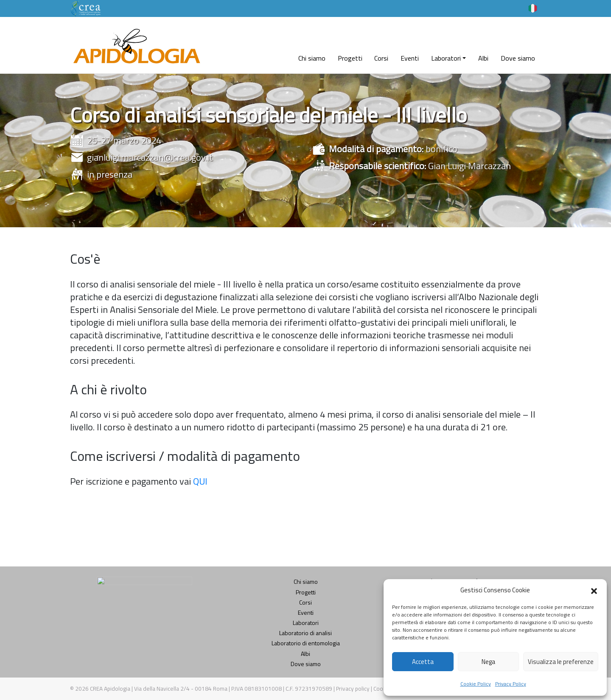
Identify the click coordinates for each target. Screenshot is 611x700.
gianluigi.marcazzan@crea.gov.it (150, 157)
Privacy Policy (511, 684)
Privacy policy (353, 689)
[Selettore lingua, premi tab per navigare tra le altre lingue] (533, 8)
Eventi (410, 58)
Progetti (350, 58)
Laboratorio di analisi (305, 633)
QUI (200, 481)
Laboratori (446, 58)
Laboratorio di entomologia (306, 643)
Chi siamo (312, 58)
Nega (488, 662)
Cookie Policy (476, 684)
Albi (483, 58)
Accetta (423, 662)
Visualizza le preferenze (561, 662)
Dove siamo (518, 58)
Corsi (381, 58)
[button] (594, 590)
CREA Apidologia (110, 689)
